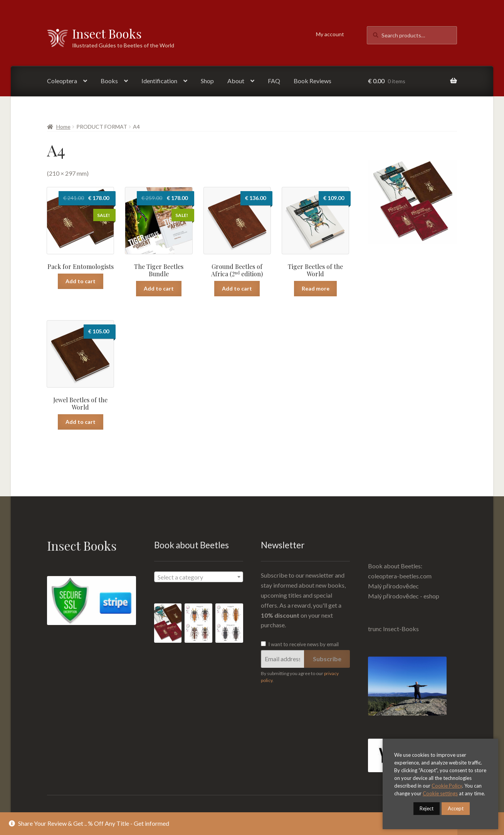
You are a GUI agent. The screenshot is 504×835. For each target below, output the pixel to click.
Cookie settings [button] (440, 793)
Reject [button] (427, 808)
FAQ (274, 81)
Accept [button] (456, 808)
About (236, 81)
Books (109, 81)
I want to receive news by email (300, 644)
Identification (159, 81)
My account (330, 34)
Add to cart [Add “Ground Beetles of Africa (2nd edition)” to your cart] (237, 288)
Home (63, 127)
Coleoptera (62, 81)
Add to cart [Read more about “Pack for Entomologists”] (81, 281)
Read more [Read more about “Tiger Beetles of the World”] (316, 288)
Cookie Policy (447, 786)
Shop (207, 81)
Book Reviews (312, 81)
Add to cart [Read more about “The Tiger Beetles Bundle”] (159, 288)
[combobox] (199, 577)
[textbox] (199, 577)
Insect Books (107, 33)
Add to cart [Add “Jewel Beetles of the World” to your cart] (81, 422)
